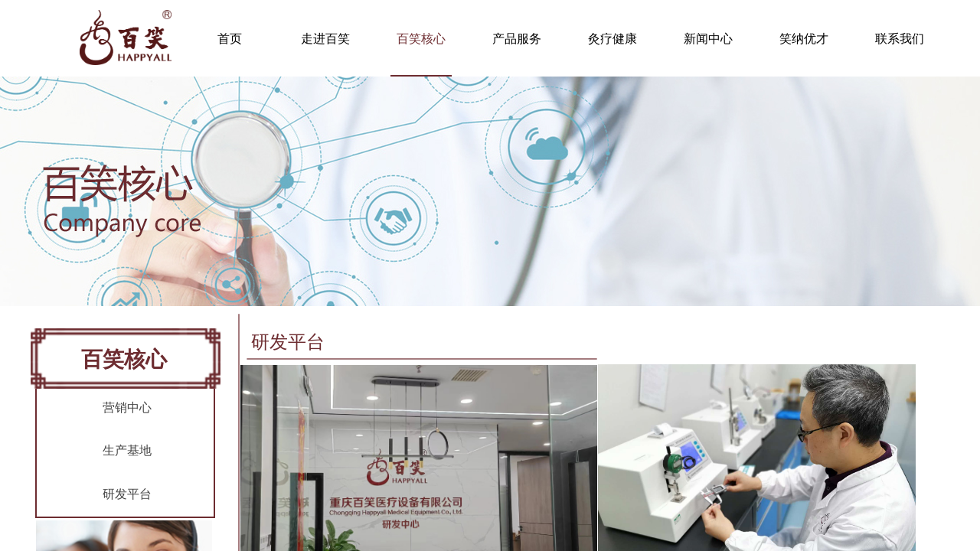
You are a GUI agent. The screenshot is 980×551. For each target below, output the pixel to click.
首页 (230, 39)
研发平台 (127, 494)
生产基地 (127, 450)
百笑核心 (421, 39)
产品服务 (517, 39)
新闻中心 (708, 39)
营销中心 (127, 408)
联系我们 (900, 39)
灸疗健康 (612, 39)
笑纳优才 (804, 39)
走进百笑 (325, 39)
